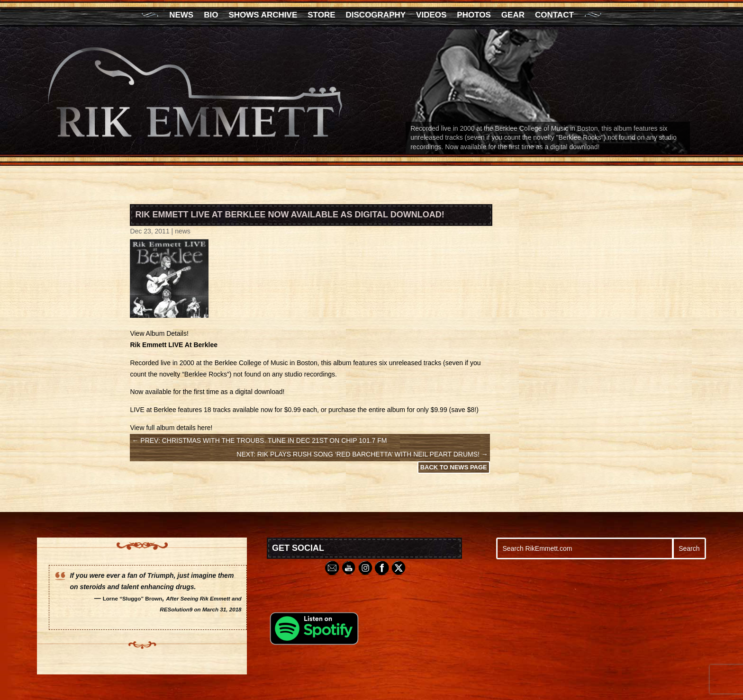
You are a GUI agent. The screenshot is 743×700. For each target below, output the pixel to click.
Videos (431, 16)
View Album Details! (159, 333)
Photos (474, 16)
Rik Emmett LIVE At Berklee (174, 345)
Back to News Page (454, 467)
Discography (376, 16)
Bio (211, 16)
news (183, 231)
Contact (554, 16)
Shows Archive (263, 16)
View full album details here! (171, 428)
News (181, 16)
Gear (513, 16)
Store (321, 16)
